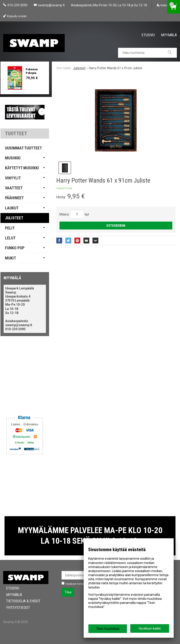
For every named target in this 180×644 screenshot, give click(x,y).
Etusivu (148, 35)
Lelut (10, 238)
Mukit (11, 258)
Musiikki (13, 158)
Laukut (12, 208)
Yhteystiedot (15, 607)
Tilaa (68, 592)
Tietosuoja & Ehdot (20, 601)
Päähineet (14, 198)
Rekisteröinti (169, 5)
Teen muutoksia (108, 629)
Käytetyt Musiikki (22, 168)
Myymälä (169, 35)
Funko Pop (15, 248)
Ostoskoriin (116, 226)
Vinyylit (13, 178)
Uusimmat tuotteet (23, 148)
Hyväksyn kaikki (150, 628)
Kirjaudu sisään (17, 16)
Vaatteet (14, 188)
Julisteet (14, 218)
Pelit (10, 228)
